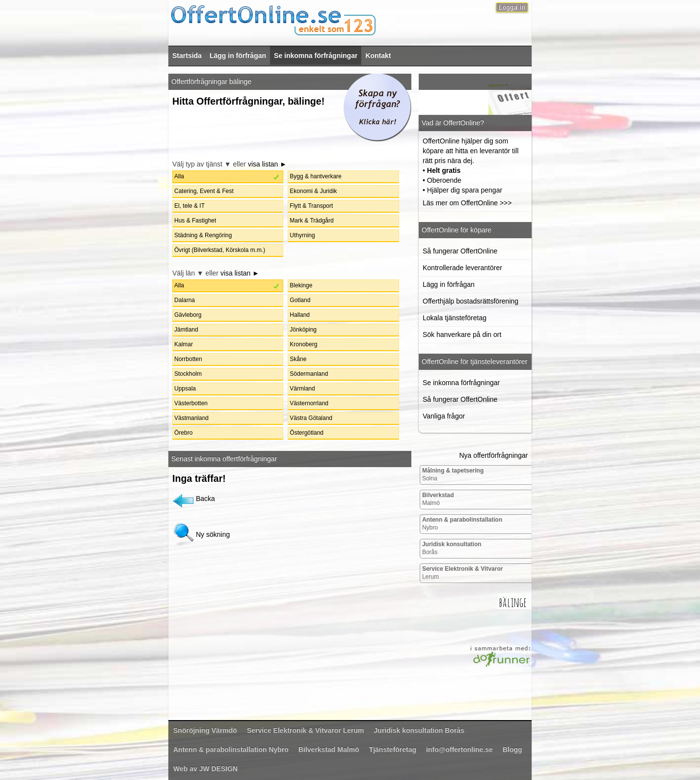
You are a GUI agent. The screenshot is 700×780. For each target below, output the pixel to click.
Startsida (187, 56)
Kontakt (378, 56)
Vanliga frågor (444, 416)
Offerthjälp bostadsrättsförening (471, 301)
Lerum (463, 573)
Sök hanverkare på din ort (462, 334)
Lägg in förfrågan (238, 56)
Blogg (512, 750)
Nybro (462, 524)
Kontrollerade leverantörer (462, 268)
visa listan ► (267, 164)
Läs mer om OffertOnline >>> (467, 203)
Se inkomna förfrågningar (316, 56)
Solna (453, 474)
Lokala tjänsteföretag (455, 318)
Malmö (438, 499)
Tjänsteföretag (393, 750)
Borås (452, 548)
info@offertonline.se (459, 750)
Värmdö (205, 730)
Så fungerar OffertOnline (460, 251)
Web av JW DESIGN (205, 769)
